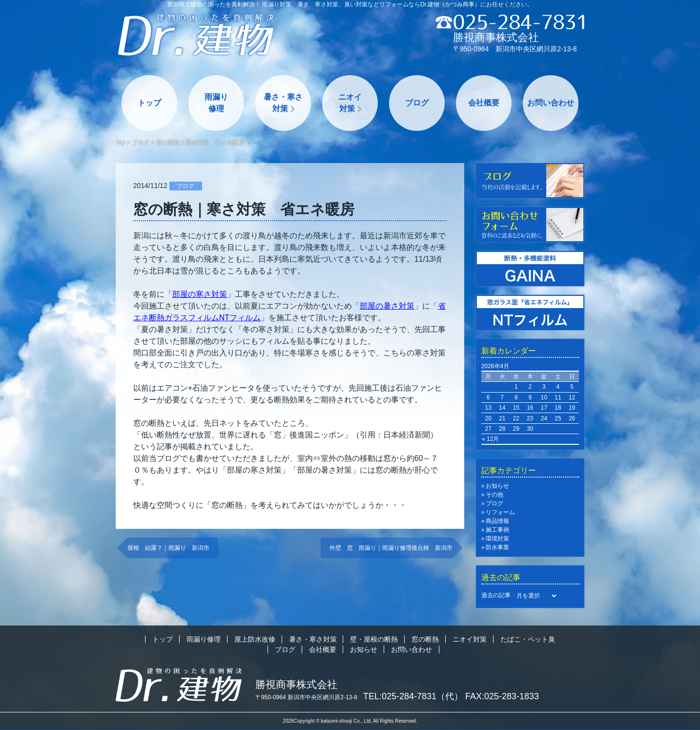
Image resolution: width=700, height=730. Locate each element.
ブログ (417, 103)
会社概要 (484, 103)
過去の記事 (496, 595)
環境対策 (497, 539)
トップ (149, 103)
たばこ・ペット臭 (528, 639)
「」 (200, 294)
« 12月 (490, 439)
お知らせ (497, 486)
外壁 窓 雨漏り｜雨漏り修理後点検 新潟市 (391, 548)
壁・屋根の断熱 (374, 639)
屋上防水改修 (255, 639)
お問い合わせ (551, 103)
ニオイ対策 (350, 103)
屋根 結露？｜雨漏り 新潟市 (168, 548)
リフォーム (500, 512)
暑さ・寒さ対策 (283, 103)
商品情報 (497, 521)
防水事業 (497, 547)
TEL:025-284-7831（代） (413, 696)
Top (120, 143)
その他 (494, 495)
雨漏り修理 (216, 103)
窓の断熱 (425, 639)
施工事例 (497, 530)
